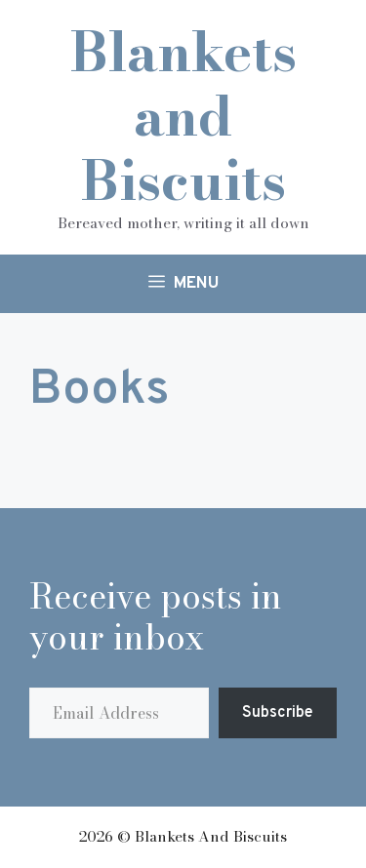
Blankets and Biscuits (183, 116)
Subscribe (278, 713)
